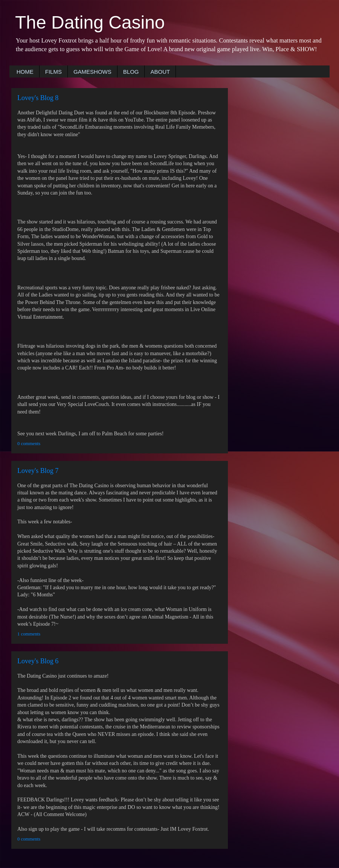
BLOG (131, 72)
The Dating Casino (90, 22)
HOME (25, 72)
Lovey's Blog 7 (38, 471)
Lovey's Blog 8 (38, 98)
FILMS (53, 72)
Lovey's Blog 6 (38, 661)
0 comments (29, 444)
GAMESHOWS (92, 72)
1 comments (29, 634)
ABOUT (160, 72)
